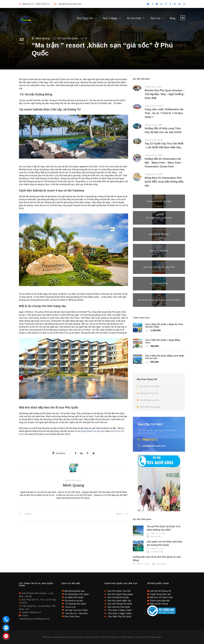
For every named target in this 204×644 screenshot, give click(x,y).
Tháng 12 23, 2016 (158, 533)
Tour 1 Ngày (110, 18)
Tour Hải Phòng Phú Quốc (120, 604)
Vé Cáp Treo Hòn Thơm (76, 610)
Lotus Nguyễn (157, 552)
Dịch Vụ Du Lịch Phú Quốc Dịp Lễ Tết (159, 267)
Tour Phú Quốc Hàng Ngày (120, 594)
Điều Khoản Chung (159, 604)
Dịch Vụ (155, 18)
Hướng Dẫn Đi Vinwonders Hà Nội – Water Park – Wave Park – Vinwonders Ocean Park (164, 163)
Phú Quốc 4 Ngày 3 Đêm (120, 613)
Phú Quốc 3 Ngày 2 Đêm (120, 610)
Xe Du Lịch (70, 607)
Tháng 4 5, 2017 (143, 564)
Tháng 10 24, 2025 (154, 106)
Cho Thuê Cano (72, 616)
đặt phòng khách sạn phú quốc (92, 431)
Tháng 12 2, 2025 (153, 87)
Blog (173, 18)
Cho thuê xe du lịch (74, 601)
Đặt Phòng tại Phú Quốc (159, 234)
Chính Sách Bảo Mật (160, 601)
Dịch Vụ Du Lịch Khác (159, 251)
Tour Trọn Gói (85, 18)
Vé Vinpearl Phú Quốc (75, 604)
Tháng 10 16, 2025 (154, 125)
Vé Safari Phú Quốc (74, 597)
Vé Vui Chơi (134, 18)
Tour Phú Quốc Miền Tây (119, 601)
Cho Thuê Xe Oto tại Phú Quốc (159, 218)
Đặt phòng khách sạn (75, 591)
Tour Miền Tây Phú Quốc (119, 616)
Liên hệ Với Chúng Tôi (161, 591)
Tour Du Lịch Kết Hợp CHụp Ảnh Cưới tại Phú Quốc (159, 300)
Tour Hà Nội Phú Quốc (118, 597)
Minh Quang (43, 38)
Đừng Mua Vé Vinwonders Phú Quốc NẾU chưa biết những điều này (164, 182)
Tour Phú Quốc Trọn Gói (119, 591)
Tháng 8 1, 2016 (157, 549)
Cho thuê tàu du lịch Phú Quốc (159, 201)
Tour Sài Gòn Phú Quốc (119, 607)
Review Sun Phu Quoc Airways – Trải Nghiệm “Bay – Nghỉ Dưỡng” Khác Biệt (165, 94)
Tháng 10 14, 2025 (154, 174)
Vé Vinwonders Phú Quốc (77, 594)
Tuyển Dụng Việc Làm (161, 594)
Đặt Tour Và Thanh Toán (161, 597)
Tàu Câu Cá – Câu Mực (76, 613)
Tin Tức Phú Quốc (68, 38)
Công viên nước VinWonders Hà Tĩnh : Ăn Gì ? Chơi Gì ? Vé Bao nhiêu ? (164, 113)
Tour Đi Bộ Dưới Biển (159, 284)
